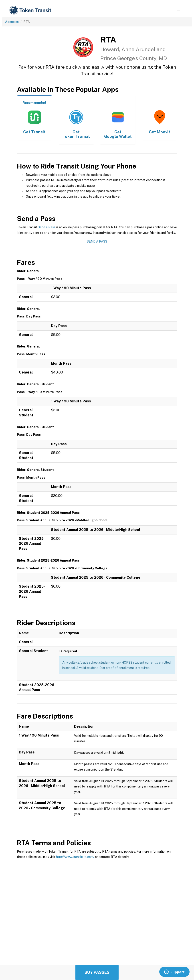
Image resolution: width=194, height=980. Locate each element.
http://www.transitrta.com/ (75, 857)
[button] (179, 10)
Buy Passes (97, 972)
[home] (31, 10)
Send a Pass (47, 227)
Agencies (12, 22)
